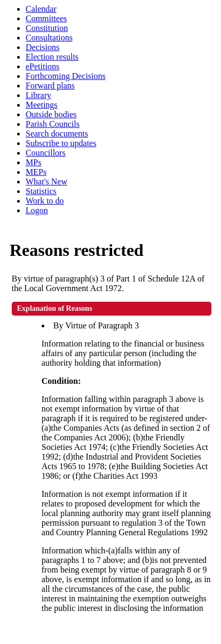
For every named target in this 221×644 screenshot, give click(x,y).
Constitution (47, 28)
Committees (46, 18)
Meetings (42, 105)
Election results (52, 57)
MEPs (36, 172)
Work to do (45, 201)
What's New (46, 182)
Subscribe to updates (61, 143)
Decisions (42, 47)
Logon (37, 210)
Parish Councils (53, 124)
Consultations (49, 38)
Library (38, 95)
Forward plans (50, 86)
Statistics (41, 191)
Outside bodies (51, 114)
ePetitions (42, 66)
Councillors (46, 153)
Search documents (57, 134)
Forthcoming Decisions (66, 76)
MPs (33, 162)
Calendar (41, 9)
